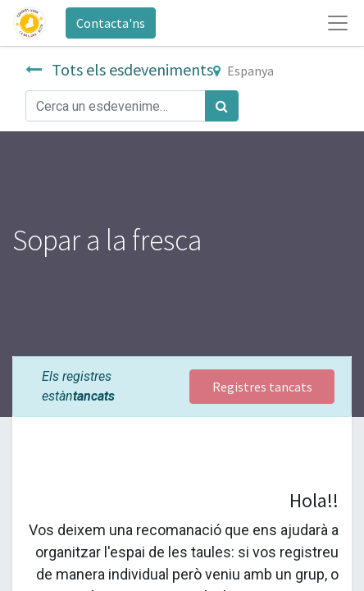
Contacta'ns (111, 23)
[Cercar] (222, 106)
